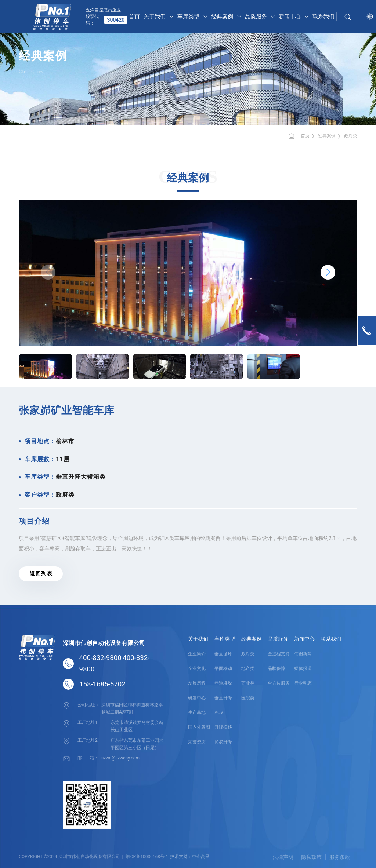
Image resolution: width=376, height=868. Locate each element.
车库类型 (225, 639)
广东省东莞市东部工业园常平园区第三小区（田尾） (137, 743)
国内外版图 (199, 727)
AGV (219, 712)
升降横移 (223, 727)
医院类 (248, 698)
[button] (328, 272)
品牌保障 (276, 668)
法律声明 (283, 857)
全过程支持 (279, 654)
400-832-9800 (100, 658)
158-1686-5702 (102, 684)
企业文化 (197, 668)
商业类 (248, 683)
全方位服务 (279, 683)
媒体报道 (303, 668)
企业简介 (197, 654)
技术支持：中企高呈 (190, 857)
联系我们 (331, 639)
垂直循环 (223, 654)
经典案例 (327, 136)
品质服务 (278, 639)
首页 (299, 136)
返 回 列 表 (41, 573)
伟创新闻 (303, 654)
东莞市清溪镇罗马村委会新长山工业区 (137, 726)
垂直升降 (223, 698)
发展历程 (197, 683)
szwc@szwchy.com (120, 758)
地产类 (248, 668)
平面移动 (223, 668)
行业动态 (303, 683)
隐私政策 (311, 857)
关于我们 (198, 639)
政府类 (351, 136)
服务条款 (340, 857)
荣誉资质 (197, 742)
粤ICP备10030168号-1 (147, 857)
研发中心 (197, 698)
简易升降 (223, 742)
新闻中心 (304, 639)
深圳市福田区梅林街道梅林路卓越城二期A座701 (132, 708)
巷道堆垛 (223, 683)
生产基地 (197, 712)
